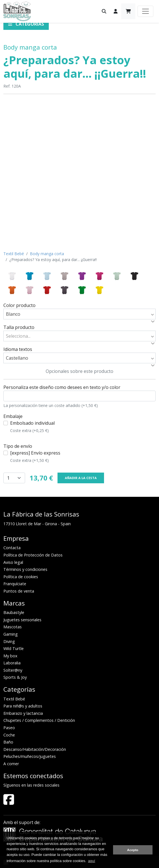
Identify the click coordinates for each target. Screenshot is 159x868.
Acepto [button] (133, 850)
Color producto (19, 305)
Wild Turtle (14, 648)
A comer (11, 764)
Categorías (26, 24)
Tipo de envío (18, 446)
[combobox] (79, 314)
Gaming (11, 634)
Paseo (9, 728)
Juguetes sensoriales (22, 620)
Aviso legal (13, 562)
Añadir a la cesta (81, 478)
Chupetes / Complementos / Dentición (39, 720)
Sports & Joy (15, 677)
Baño (8, 742)
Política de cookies (21, 577)
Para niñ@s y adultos (23, 706)
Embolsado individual (32, 427)
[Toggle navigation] (145, 11)
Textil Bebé (14, 254)
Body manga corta (30, 47)
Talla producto (19, 327)
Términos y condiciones (25, 569)
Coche (9, 735)
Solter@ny (13, 670)
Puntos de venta (19, 591)
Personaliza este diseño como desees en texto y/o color (62, 387)
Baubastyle (14, 612)
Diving (9, 641)
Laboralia (12, 663)
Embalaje (13, 416)
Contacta (12, 548)
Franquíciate (15, 584)
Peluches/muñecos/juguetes (30, 756)
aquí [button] (91, 861)
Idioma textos (18, 349)
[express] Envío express (35, 457)
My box (10, 656)
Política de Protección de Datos (33, 555)
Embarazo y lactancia (23, 713)
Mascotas (13, 627)
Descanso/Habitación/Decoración (35, 749)
